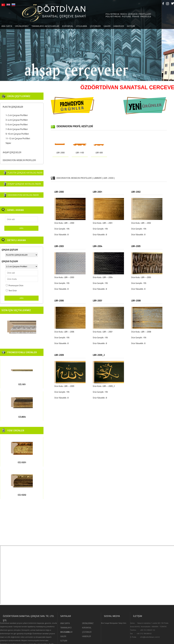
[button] (3, 40)
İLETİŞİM (131, 26)
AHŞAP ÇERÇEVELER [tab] (11, 152)
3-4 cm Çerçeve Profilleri (17, 120)
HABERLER (119, 26)
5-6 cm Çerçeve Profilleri (17, 125)
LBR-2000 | (109, 178)
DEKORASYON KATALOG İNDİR (23, 195)
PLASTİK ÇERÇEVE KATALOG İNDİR (25, 173)
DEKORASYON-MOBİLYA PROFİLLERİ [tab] (19, 160)
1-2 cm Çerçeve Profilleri (17, 115)
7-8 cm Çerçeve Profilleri (17, 129)
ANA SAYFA (65, 623)
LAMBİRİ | (98, 178)
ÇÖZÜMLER (95, 26)
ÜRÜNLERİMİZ (22, 26)
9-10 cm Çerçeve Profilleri (17, 134)
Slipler (8, 143)
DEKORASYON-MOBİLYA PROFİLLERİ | (75, 178)
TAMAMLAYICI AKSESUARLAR (45, 26)
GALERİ (107, 26)
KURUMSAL (68, 26)
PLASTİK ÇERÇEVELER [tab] (12, 107)
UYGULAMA (82, 26)
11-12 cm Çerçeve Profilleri (18, 138)
